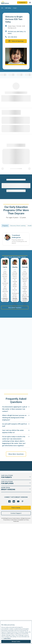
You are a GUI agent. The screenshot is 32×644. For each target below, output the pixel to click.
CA (2, 8)
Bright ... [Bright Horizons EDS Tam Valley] (15, 8)
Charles (15, 267)
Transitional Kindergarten (16, 236)
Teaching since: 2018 (25, 299)
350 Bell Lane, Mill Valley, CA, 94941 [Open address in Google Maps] (17, 32)
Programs (5, 226)
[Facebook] (9, 501)
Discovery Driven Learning (18, 226)
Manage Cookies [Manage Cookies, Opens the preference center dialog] (16, 641)
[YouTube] (18, 501)
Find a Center (16, 508)
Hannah (25, 267)
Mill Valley (8, 8)
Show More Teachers (15, 308)
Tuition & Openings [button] (16, 41)
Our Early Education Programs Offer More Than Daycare (16, 210)
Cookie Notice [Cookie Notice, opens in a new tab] (7, 638)
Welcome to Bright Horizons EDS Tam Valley (14, 19)
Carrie (5, 267)
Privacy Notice (7, 520)
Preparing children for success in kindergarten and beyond (19, 241)
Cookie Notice (14, 520)
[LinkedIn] (14, 501)
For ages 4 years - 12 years (16, 217)
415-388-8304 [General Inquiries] (12, 37)
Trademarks (16, 521)
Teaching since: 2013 (15, 299)
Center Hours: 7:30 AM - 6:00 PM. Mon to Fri (16, 27)
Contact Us (22, 2)
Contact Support (16, 513)
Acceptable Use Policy (23, 520)
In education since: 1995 (5, 299)
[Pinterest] (23, 501)
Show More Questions (16, 454)
